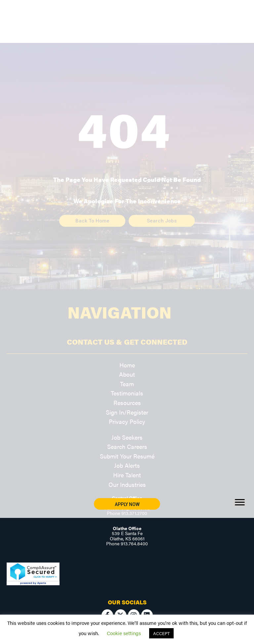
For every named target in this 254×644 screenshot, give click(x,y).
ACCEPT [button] (161, 633)
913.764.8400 (134, 543)
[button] (127, 504)
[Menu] (240, 502)
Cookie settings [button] (124, 633)
